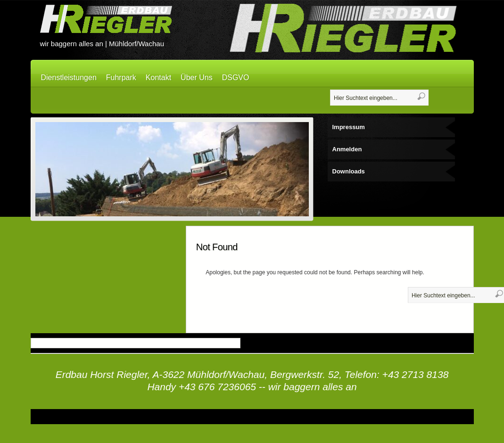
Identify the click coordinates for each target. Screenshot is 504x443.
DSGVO (236, 78)
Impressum (349, 127)
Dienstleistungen (69, 78)
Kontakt (158, 78)
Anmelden (347, 149)
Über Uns (197, 78)
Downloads (349, 171)
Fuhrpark (121, 78)
